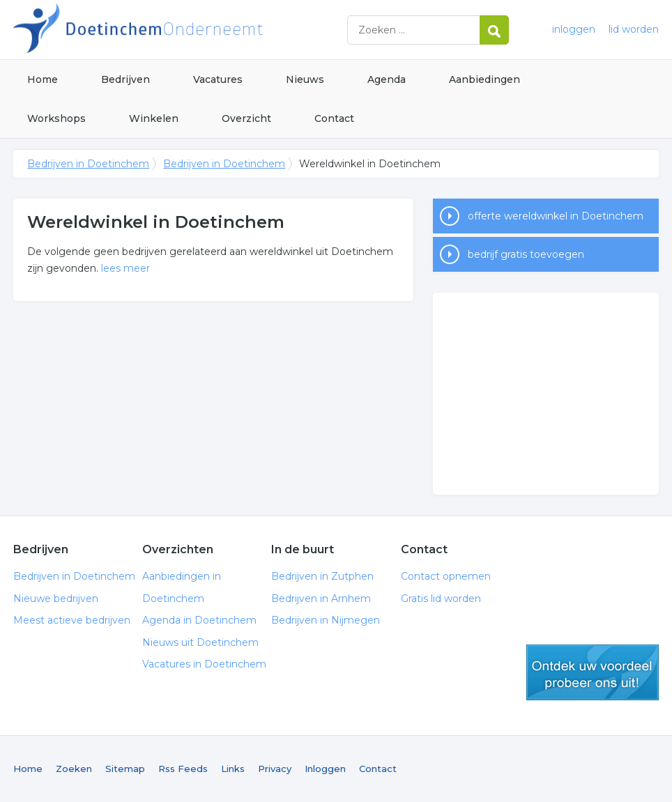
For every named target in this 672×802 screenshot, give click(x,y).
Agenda (387, 79)
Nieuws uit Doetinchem (200, 642)
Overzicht (246, 118)
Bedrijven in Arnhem (321, 599)
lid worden (634, 29)
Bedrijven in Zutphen (322, 576)
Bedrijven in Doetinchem (188, 30)
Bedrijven (125, 79)
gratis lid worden (593, 672)
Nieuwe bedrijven (56, 599)
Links (233, 769)
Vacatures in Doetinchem (204, 664)
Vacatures (218, 79)
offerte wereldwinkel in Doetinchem (556, 216)
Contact (334, 118)
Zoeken (74, 769)
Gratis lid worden (441, 599)
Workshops (56, 118)
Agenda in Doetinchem (199, 620)
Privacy (275, 769)
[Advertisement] (546, 394)
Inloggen (325, 769)
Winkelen (154, 118)
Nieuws (305, 79)
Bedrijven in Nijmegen (326, 620)
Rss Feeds (183, 769)
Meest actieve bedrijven (72, 620)
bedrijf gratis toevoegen (526, 254)
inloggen (574, 29)
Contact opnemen (446, 576)
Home (43, 79)
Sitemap (125, 769)
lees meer (125, 268)
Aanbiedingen (484, 79)
